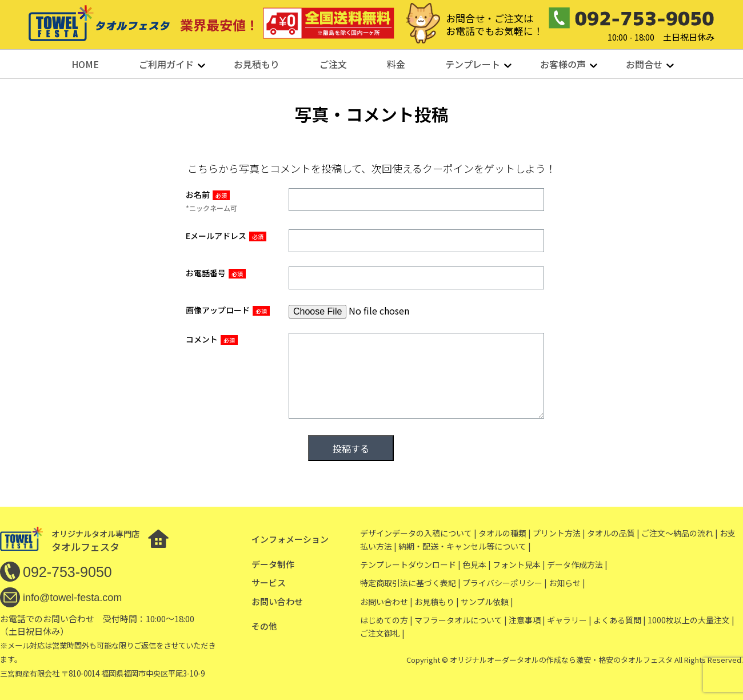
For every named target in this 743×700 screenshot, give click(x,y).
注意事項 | (527, 620)
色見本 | (477, 564)
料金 (396, 64)
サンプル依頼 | (487, 602)
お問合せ (644, 64)
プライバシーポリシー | (505, 583)
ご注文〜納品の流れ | (680, 533)
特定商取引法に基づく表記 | (410, 583)
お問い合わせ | (386, 602)
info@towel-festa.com (72, 598)
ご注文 (333, 64)
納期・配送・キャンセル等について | (465, 546)
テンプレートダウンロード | (410, 564)
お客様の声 (563, 64)
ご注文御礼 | (382, 633)
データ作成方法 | (577, 564)
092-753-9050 (67, 572)
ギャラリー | (569, 620)
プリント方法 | (559, 533)
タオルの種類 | (505, 533)
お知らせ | (567, 583)
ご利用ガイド (166, 64)
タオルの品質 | (613, 533)
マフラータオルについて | (461, 620)
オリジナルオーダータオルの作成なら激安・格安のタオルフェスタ (561, 660)
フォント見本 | (519, 564)
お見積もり (257, 64)
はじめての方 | (386, 620)
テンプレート (473, 64)
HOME (85, 64)
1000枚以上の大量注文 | (691, 620)
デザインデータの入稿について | (418, 533)
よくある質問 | (620, 620)
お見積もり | (437, 602)
